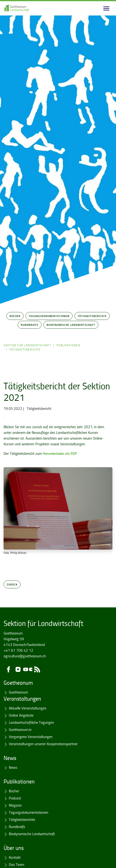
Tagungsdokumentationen (49, 316)
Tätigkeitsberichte (92, 316)
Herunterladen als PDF (60, 453)
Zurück (12, 584)
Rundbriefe (30, 325)
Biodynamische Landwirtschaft (71, 325)
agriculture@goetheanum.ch (25, 656)
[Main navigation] (106, 8)
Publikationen (69, 345)
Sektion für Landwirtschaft (27, 345)
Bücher (15, 316)
